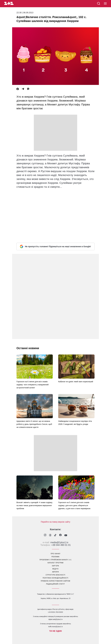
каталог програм (55, 563)
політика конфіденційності (55, 578)
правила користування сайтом (55, 581)
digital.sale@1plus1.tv (55, 619)
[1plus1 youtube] (66, 535)
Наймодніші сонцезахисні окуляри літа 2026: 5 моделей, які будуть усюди (75, 423)
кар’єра (55, 566)
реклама (55, 557)
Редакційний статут (55, 584)
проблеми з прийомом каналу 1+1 (56, 560)
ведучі (55, 569)
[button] (105, 4)
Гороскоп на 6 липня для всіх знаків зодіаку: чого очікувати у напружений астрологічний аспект (33, 385)
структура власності (55, 575)
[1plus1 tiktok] (55, 535)
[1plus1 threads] (50, 535)
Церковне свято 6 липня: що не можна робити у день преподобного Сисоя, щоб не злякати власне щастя (34, 424)
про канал (55, 554)
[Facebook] (18, 89)
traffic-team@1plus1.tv (55, 627)
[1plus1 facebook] (60, 535)
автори (55, 572)
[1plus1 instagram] (45, 535)
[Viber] (28, 89)
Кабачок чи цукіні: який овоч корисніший (76, 382)
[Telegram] (23, 89)
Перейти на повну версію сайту (55, 522)
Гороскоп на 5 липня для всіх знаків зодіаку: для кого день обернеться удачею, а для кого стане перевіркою (74, 505)
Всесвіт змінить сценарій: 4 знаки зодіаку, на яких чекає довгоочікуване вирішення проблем (35, 505)
